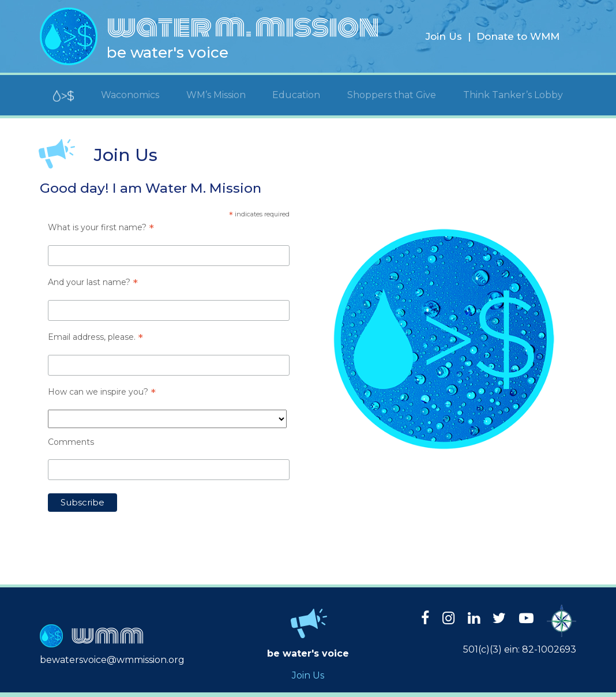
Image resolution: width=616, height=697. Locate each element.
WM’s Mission (216, 95)
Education (296, 95)
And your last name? (93, 282)
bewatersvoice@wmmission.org (112, 660)
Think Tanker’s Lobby (513, 95)
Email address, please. (95, 337)
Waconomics (130, 95)
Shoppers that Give (392, 95)
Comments (71, 442)
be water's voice (168, 53)
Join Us (444, 36)
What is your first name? (101, 227)
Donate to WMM (518, 36)
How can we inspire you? (102, 392)
